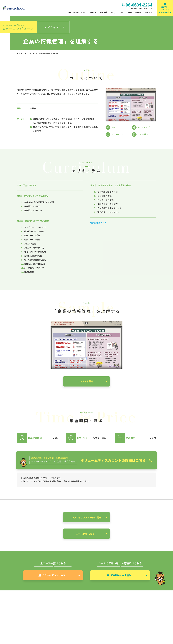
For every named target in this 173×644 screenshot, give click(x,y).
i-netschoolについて (77, 12)
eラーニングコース (29, 53)
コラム (121, 12)
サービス (93, 12)
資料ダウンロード (134, 12)
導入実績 (104, 12)
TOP (19, 53)
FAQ (113, 12)
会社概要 (149, 12)
